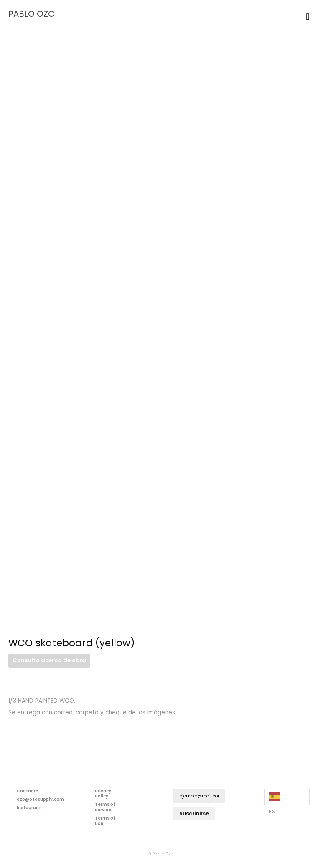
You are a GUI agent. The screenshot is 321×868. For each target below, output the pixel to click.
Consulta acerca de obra (49, 660)
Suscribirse (194, 814)
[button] (308, 16)
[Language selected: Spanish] (287, 797)
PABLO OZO (32, 14)
